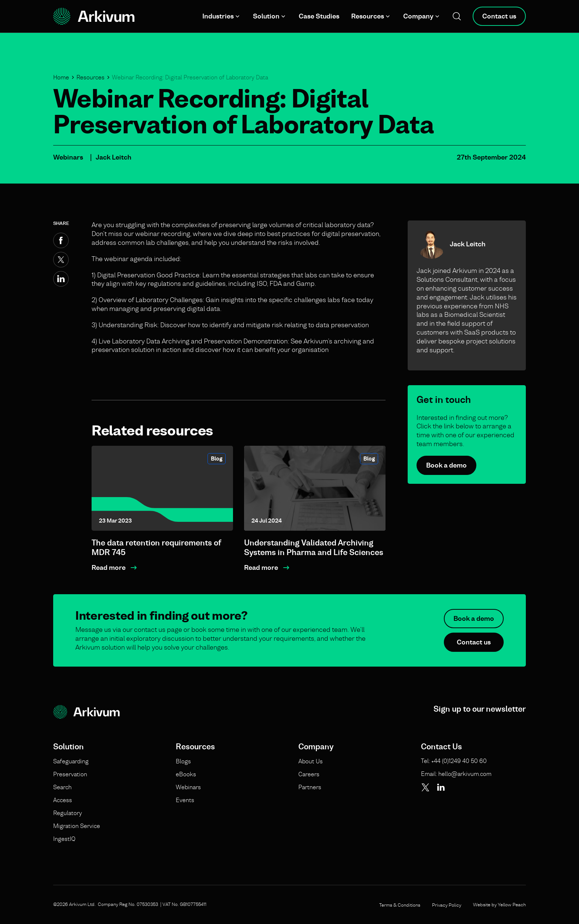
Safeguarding (71, 761)
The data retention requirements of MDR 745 (156, 547)
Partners (310, 787)
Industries (218, 16)
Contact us (499, 16)
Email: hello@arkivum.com (456, 774)
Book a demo (446, 465)
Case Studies (319, 16)
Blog (217, 458)
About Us (311, 761)
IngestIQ (64, 839)
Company (418, 16)
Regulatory (68, 813)
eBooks (186, 774)
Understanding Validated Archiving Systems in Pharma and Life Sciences (314, 547)
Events (185, 800)
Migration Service (77, 826)
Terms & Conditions (400, 905)
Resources (368, 16)
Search (62, 787)
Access (63, 800)
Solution (266, 16)
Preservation (70, 774)
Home (61, 77)
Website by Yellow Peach (499, 904)
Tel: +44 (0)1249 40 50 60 (454, 761)
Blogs (183, 761)
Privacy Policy (447, 905)
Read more (109, 567)
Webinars (68, 157)
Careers (309, 774)
